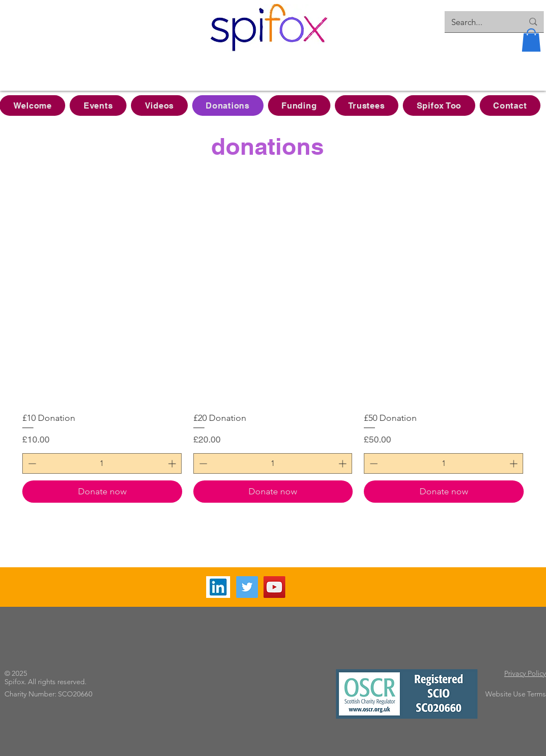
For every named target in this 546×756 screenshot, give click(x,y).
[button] (531, 40)
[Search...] (479, 22)
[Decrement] (31, 463)
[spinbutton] (102, 463)
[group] (273, 373)
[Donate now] (102, 492)
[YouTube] (274, 587)
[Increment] (173, 463)
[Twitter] (247, 587)
